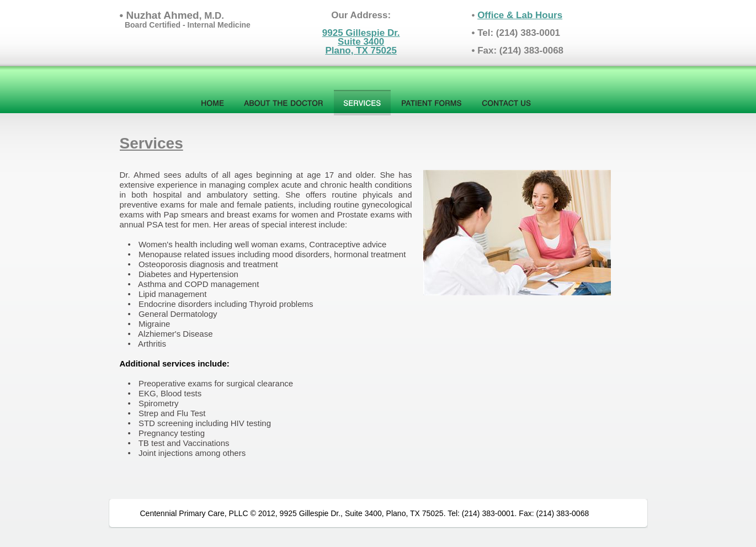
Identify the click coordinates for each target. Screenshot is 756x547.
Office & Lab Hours (520, 15)
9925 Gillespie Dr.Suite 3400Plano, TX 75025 (361, 42)
